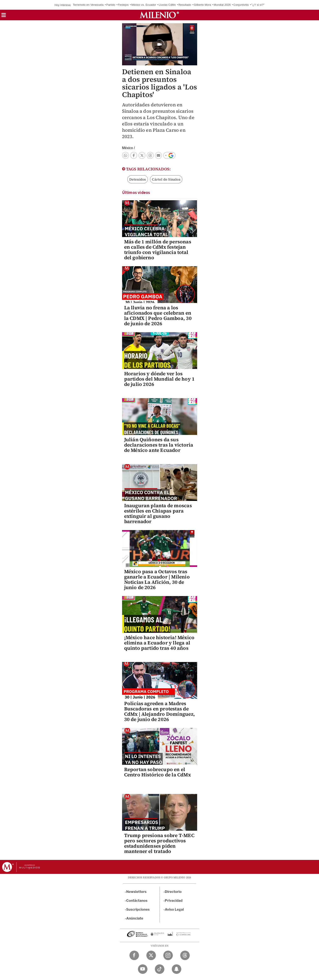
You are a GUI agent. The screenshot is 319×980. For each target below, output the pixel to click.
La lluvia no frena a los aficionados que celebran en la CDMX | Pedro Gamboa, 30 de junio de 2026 (158, 316)
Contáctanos (137, 901)
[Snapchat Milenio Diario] (177, 969)
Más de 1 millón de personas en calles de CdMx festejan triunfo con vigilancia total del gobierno (158, 250)
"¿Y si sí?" (258, 5)
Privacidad (174, 901)
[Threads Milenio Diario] (185, 955)
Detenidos (138, 179)
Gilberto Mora (202, 5)
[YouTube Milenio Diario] (143, 969)
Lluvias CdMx (167, 5)
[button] (4, 16)
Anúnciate (135, 918)
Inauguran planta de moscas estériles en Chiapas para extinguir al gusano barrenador (158, 513)
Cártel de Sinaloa (166, 179)
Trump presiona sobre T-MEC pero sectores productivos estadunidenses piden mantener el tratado (159, 843)
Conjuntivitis (241, 5)
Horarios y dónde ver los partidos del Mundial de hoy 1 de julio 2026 (159, 379)
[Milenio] (159, 15)
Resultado (185, 5)
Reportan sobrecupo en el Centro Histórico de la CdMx (157, 772)
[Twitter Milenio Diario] (151, 955)
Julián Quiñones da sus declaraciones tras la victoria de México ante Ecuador (159, 445)
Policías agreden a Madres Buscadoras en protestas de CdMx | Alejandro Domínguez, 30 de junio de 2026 (159, 711)
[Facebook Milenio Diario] (134, 955)
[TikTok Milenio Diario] (160, 969)
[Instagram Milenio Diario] (168, 955)
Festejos (123, 5)
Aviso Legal (174, 909)
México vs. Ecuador (144, 5)
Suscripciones (138, 909)
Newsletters (136, 892)
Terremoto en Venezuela (88, 5)
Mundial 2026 (222, 5)
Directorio (173, 892)
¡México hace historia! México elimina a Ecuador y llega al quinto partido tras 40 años (159, 643)
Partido (111, 5)
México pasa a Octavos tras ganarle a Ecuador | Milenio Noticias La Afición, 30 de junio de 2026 (157, 579)
